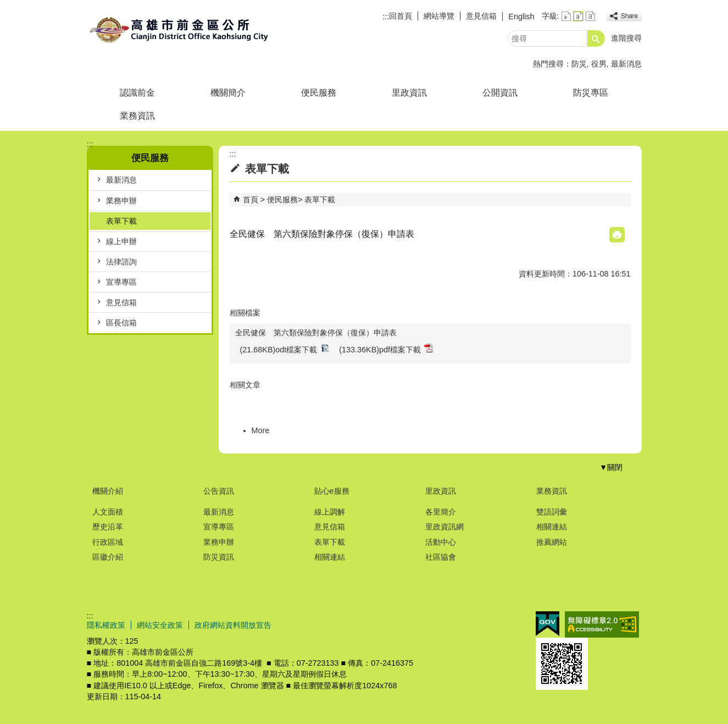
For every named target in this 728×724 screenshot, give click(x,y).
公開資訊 (500, 93)
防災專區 (591, 93)
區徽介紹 (108, 557)
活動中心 (441, 542)
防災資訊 (219, 557)
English (521, 16)
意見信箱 (481, 16)
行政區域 (108, 542)
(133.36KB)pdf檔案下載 (386, 349)
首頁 (251, 200)
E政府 (548, 624)
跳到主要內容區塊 (6, 6)
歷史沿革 (108, 527)
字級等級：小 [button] (566, 16)
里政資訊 (409, 93)
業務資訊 (137, 116)
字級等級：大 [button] (590, 16)
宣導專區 (121, 282)
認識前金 (137, 93)
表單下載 (121, 221)
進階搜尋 (626, 38)
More (261, 430)
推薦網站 (552, 542)
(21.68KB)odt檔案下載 (285, 349)
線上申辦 (121, 241)
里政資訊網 (444, 527)
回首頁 (401, 16)
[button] (596, 38)
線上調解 (330, 512)
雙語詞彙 (552, 512)
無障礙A (602, 624)
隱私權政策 (106, 625)
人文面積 (108, 512)
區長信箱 (121, 323)
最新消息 (626, 64)
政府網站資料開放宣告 (233, 625)
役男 (599, 64)
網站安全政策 (160, 625)
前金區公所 (180, 29)
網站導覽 (439, 16)
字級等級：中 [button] (578, 16)
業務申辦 (121, 201)
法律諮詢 (121, 262)
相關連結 (330, 557)
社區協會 (441, 557)
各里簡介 (441, 512)
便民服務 (319, 93)
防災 (579, 64)
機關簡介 (228, 93)
